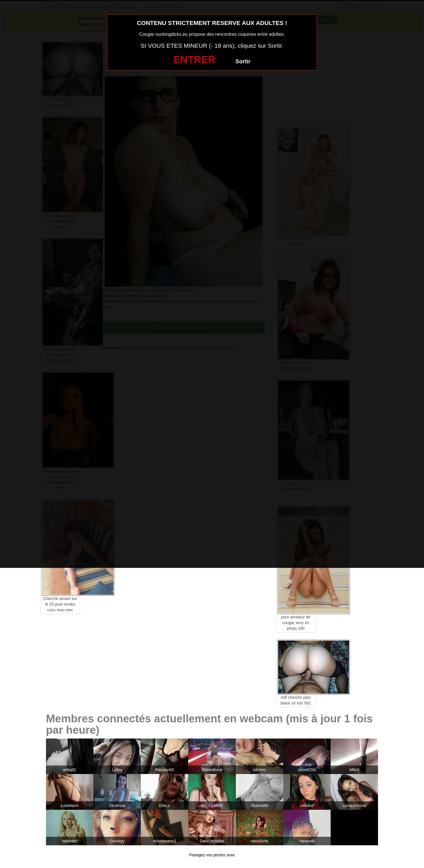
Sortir (243, 61)
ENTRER (194, 60)
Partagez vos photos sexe (212, 855)
